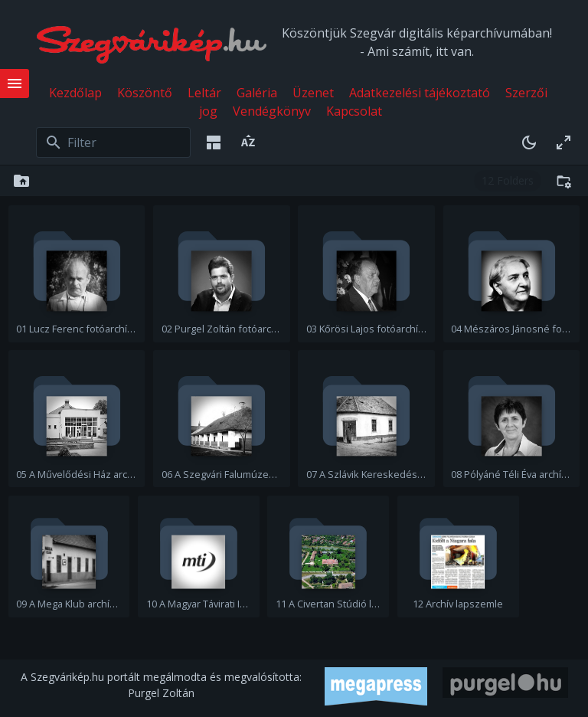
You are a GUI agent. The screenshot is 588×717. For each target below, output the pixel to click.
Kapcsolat (354, 111)
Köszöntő (145, 93)
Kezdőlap (75, 93)
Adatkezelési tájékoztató (420, 93)
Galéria (257, 93)
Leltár (204, 93)
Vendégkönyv (272, 111)
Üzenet (313, 93)
